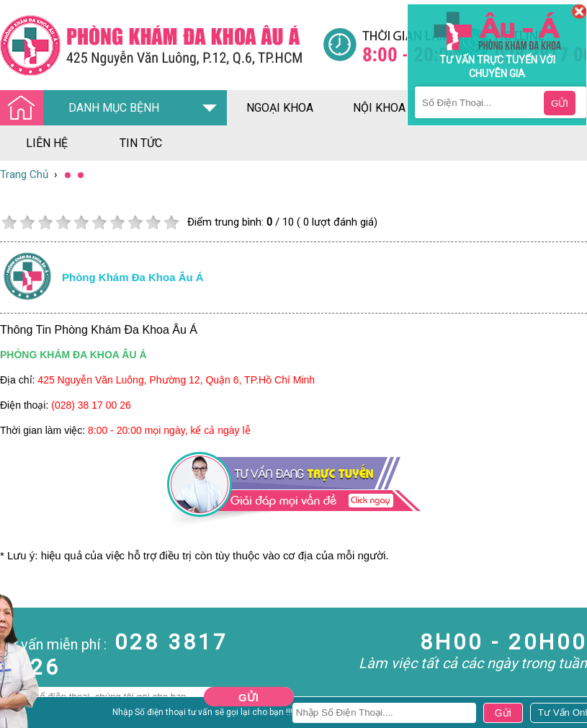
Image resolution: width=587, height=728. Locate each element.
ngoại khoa (280, 108)
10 (171, 222)
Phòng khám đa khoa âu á (133, 277)
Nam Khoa (25, 713)
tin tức (141, 143)
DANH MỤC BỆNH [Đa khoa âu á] (84, 108)
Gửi (248, 697)
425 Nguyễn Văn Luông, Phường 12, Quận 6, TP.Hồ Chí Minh (176, 380)
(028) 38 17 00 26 (91, 405)
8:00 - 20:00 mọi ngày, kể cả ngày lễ (169, 430)
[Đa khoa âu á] (161, 45)
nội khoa (379, 108)
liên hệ (47, 143)
